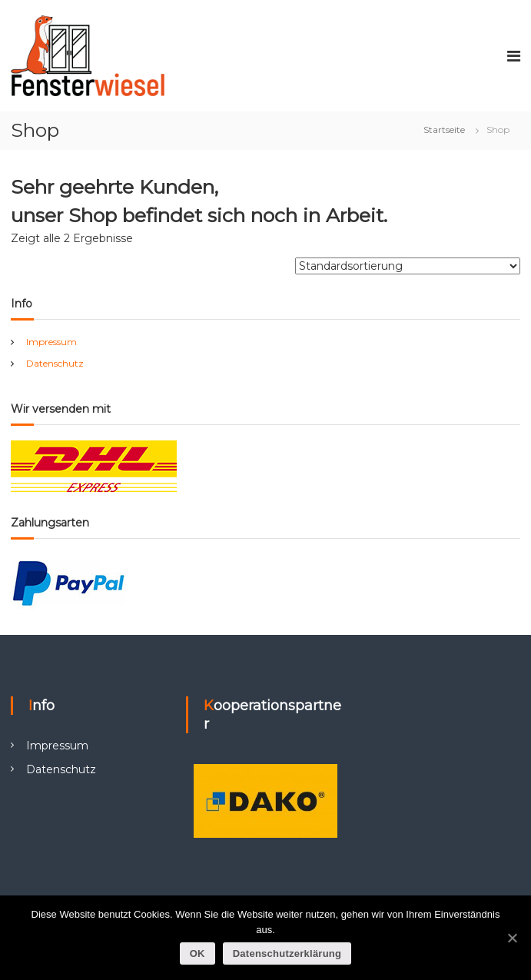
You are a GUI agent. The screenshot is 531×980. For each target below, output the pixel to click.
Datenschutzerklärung (287, 953)
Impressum (51, 342)
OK (197, 953)
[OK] (512, 938)
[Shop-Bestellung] (408, 266)
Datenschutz (55, 363)
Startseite (444, 130)
